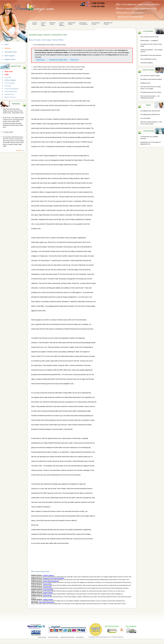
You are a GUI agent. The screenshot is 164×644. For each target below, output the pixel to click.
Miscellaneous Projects (108, 23)
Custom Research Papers (67, 637)
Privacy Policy (9, 94)
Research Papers (53, 23)
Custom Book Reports (62, 24)
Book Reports (80, 637)
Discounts (8, 86)
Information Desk (11, 52)
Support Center (10, 59)
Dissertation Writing (72, 23)
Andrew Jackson (48, 599)
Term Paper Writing (53, 637)
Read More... (20, 150)
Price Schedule (10, 83)
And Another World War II (47, 602)
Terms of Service (10, 97)
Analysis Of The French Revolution (54, 578)
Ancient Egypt (47, 587)
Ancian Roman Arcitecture (51, 581)
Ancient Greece (48, 592)
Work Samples (10, 56)
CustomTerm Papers (43, 24)
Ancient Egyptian (48, 590)
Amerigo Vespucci (49, 575)
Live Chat (8, 77)
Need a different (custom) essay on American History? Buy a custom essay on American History (59, 67)
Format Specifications (12, 89)
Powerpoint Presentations (84, 23)
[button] (41, 60)
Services (8, 48)
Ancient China (47, 584)
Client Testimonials (11, 92)
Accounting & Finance (96, 23)
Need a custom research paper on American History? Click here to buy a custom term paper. (58, 69)
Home (7, 45)
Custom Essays (35, 23)
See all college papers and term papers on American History (50, 45)
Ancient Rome (47, 595)
